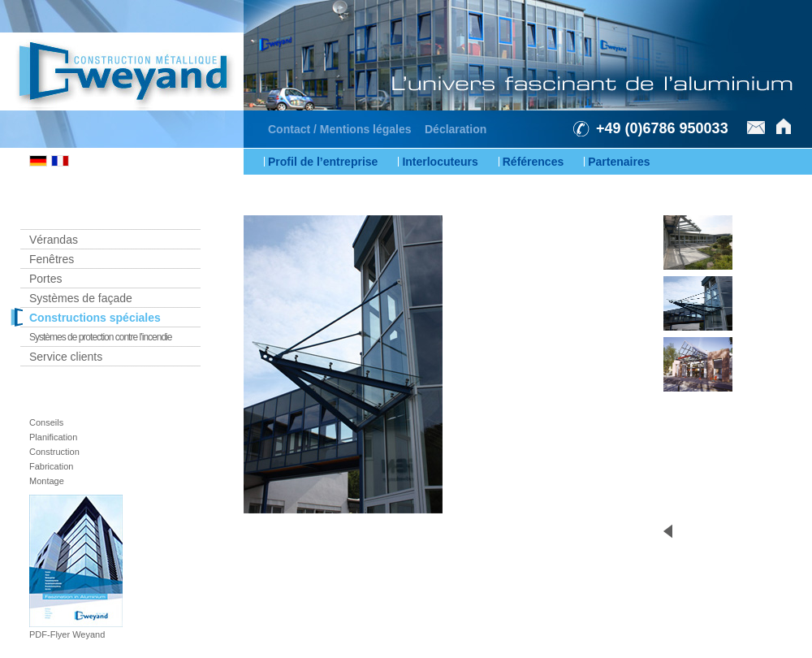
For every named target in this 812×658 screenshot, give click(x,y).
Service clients (66, 357)
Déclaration (456, 129)
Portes (45, 279)
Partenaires (619, 162)
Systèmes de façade (81, 298)
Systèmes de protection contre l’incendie (100, 337)
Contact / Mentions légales (340, 129)
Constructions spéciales (95, 318)
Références (533, 162)
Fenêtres (52, 259)
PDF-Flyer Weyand (67, 634)
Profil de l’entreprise (323, 162)
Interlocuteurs (440, 162)
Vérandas (54, 240)
